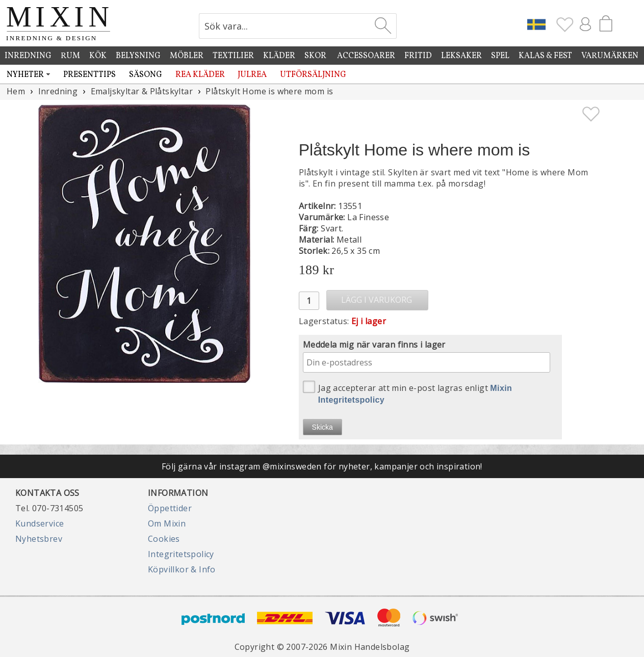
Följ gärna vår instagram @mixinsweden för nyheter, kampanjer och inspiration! (322, 466)
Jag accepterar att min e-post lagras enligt (408, 392)
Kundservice (40, 523)
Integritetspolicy (181, 554)
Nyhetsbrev (39, 539)
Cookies (164, 539)
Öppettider (170, 508)
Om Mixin (167, 523)
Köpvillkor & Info (182, 569)
